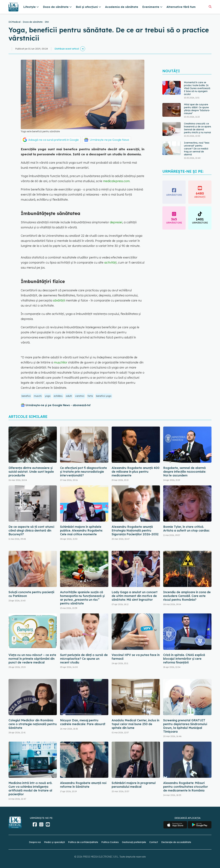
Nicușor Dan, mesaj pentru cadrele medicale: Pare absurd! (83, 722)
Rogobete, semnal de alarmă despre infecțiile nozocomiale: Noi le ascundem (185, 472)
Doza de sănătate (33, 22)
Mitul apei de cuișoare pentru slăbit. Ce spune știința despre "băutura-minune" (197, 109)
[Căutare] (210, 7)
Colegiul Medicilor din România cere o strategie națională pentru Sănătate (33, 724)
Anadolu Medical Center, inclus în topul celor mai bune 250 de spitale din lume (135, 724)
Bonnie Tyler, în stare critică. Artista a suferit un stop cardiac (186, 529)
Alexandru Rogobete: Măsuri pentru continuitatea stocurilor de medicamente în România (186, 787)
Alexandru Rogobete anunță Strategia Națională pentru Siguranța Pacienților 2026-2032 (135, 530)
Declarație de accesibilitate (176, 842)
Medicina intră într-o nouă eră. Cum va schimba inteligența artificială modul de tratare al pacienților (30, 789)
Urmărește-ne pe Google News (109, 140)
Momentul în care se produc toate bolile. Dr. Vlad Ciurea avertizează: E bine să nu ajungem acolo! (197, 88)
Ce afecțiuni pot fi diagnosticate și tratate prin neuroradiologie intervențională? (83, 472)
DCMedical (14, 22)
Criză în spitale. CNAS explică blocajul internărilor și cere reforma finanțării (184, 659)
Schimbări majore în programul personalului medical (134, 785)
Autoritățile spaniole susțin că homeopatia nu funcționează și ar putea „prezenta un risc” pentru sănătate (82, 598)
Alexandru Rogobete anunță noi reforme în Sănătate (83, 785)
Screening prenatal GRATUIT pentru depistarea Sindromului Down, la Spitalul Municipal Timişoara (185, 726)
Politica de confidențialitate (83, 842)
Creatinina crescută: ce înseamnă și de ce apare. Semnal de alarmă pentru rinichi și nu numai (198, 128)
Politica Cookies (110, 842)
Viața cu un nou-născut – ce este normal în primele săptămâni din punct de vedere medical (32, 659)
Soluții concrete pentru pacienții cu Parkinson (31, 594)
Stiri (47, 22)
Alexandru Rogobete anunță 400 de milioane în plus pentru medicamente (136, 472)
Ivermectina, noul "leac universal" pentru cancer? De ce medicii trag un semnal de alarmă (197, 149)
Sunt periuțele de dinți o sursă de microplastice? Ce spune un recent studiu (84, 659)
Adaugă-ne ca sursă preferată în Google (54, 140)
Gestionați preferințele (134, 842)
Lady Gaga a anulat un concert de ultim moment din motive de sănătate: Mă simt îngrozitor (135, 596)
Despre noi (35, 842)
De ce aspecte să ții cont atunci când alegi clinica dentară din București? (31, 530)
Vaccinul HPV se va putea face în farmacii (136, 657)
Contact (154, 842)
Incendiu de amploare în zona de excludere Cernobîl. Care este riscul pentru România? (187, 596)
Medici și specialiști (54, 842)
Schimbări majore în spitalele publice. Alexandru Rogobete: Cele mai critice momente (81, 530)
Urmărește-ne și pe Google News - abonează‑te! (58, 405)
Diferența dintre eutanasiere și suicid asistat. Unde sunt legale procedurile (31, 472)
